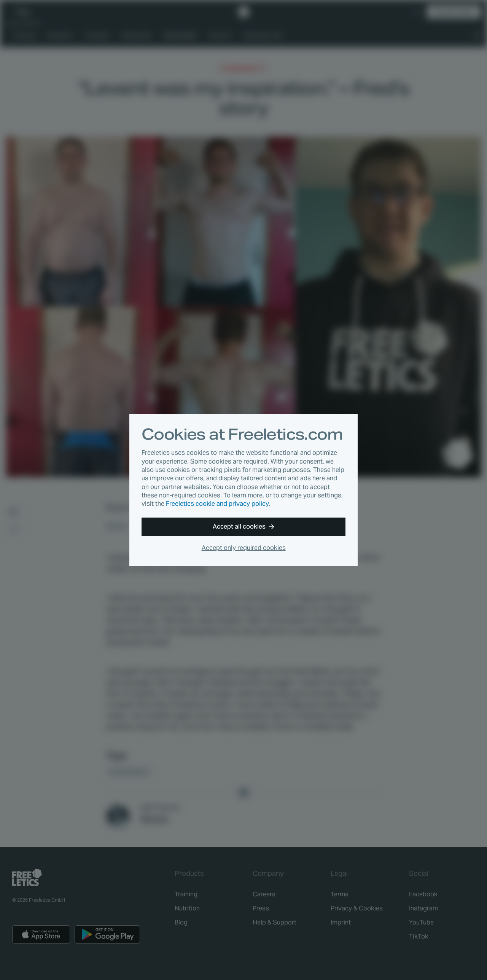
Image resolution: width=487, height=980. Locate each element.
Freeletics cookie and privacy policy (217, 504)
